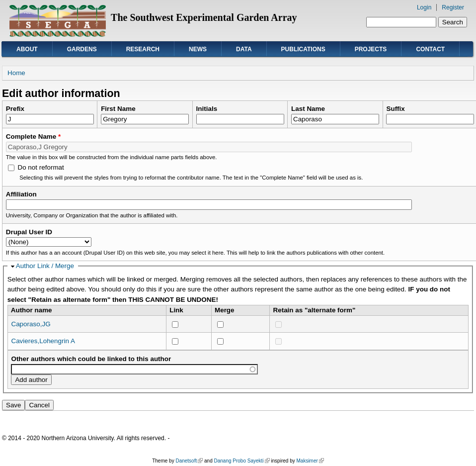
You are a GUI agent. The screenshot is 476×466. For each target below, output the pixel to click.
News (198, 49)
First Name (118, 109)
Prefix (15, 109)
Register (453, 7)
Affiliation (21, 194)
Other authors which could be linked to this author (91, 359)
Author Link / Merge (45, 266)
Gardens (82, 49)
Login (424, 7)
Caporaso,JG (31, 324)
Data (244, 49)
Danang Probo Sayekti (241, 461)
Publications (303, 49)
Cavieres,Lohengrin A (43, 341)
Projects (371, 49)
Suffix (395, 109)
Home (16, 73)
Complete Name (34, 137)
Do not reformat (40, 167)
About (27, 49)
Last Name (308, 109)
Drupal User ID (29, 232)
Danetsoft (189, 461)
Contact (430, 49)
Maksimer (310, 461)
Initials (207, 109)
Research (143, 49)
